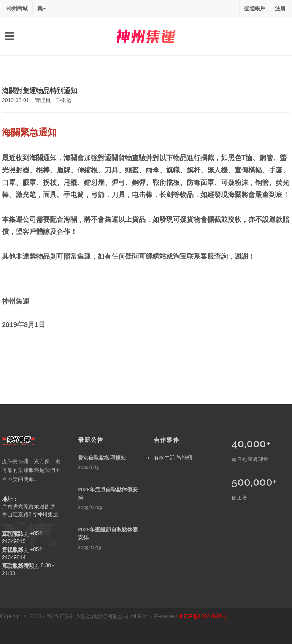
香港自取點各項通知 (102, 458)
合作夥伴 (167, 440)
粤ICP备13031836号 (203, 616)
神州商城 (17, 8)
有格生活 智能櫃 (173, 458)
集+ (41, 8)
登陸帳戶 (255, 8)
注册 (280, 8)
